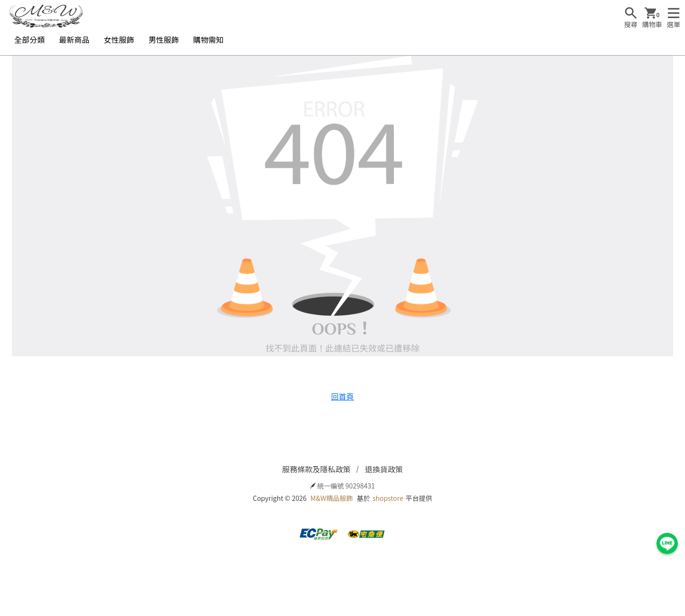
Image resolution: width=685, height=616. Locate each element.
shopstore (388, 498)
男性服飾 (164, 39)
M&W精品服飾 (332, 498)
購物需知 (208, 39)
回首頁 (342, 396)
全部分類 (29, 39)
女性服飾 (119, 39)
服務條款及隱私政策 (316, 469)
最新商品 (74, 39)
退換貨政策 (384, 469)
